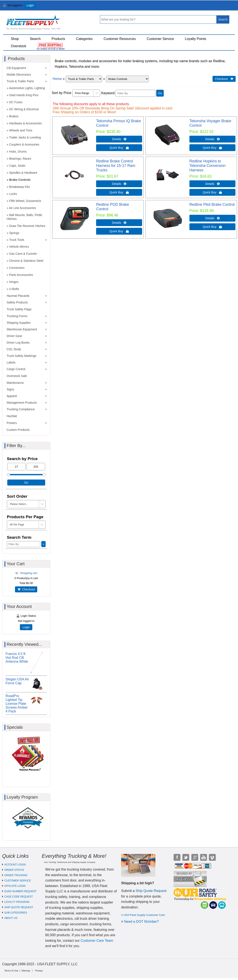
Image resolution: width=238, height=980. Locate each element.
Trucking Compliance (21, 409)
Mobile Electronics (19, 75)
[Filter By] (135, 93)
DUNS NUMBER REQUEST (20, 891)
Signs (10, 389)
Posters (12, 423)
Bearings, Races (20, 159)
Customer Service (160, 39)
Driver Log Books (18, 343)
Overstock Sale (17, 376)
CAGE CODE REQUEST (19, 897)
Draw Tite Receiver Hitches (27, 226)
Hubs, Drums (18, 152)
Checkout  (224, 79)
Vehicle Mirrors (19, 247)
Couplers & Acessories (24, 144)
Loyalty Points (196, 39)
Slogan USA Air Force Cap (17, 681)
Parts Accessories (21, 275)
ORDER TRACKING (16, 875)
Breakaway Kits (19, 187)
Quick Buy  (119, 148)
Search (35, 39)
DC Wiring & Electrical (24, 109)
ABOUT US (11, 918)
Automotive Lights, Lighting (27, 88)
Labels (11, 362)
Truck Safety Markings (22, 356)
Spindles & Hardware (23, 173)
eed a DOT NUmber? (143, 922)
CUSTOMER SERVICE (18, 881)
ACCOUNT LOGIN (15, 865)
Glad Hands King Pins (24, 95)
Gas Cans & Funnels (23, 254)
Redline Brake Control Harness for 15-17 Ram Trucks (116, 166)
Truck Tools (17, 240)
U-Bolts (14, 289)
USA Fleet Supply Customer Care (144, 915)
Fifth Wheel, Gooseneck (25, 201)
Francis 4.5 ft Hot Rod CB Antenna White (17, 658)
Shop (15, 39)
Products (58, 39)
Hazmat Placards (18, 296)
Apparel (12, 396)
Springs (14, 233)
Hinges (14, 282)
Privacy (39, 971)
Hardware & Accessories (26, 123)
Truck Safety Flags (19, 309)
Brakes (14, 116)
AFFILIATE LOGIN (15, 886)
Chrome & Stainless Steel (26, 261)
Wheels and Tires (21, 130)
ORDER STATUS (14, 870)
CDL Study (14, 349)
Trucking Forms (17, 316)
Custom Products (18, 430)
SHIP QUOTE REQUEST (19, 907)
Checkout (26, 589)
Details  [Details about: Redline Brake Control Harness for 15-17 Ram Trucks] (119, 184)
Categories (84, 39)
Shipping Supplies (19, 323)
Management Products (22, 403)
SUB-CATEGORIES (16, 913)
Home (57, 79)
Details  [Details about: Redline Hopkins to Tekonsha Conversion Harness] (212, 184)
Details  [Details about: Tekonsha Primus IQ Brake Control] (119, 139)
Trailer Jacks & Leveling (25, 137)
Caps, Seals (17, 166)
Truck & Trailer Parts (20, 81)
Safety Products (17, 302)
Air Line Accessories (22, 208)
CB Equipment (16, 68)
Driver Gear (14, 336)
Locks (13, 194)
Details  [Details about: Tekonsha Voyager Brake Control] (212, 139)
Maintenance (15, 383)
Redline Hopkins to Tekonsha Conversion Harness (208, 166)
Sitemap (26, 971)
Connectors (17, 268)
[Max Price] (36, 467)
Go (160, 93)
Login (30, 5)
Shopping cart (29, 573)
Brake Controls (20, 180)
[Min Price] (16, 467)
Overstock (19, 46)
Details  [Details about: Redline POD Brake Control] (119, 223)
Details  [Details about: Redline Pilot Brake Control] (212, 218)
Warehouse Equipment (22, 329)
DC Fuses (16, 102)
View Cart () (221, 7)
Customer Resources (120, 39)
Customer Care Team (97, 941)
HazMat (12, 416)
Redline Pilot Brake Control (212, 205)
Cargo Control (16, 369)
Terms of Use (11, 971)
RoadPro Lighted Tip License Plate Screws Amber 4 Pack (17, 704)
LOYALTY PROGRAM (17, 902)
